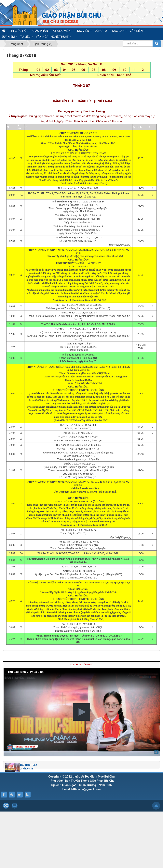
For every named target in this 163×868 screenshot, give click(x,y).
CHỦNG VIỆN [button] (63, 31)
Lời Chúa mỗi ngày (81, 721)
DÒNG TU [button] (102, 31)
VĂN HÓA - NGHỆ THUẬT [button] (54, 37)
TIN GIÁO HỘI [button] (20, 31)
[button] (82, 769)
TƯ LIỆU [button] (27, 37)
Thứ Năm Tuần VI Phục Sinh (28, 823)
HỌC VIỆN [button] (84, 31)
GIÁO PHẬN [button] (41, 31)
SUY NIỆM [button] (9, 37)
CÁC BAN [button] (120, 31)
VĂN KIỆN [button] (138, 31)
